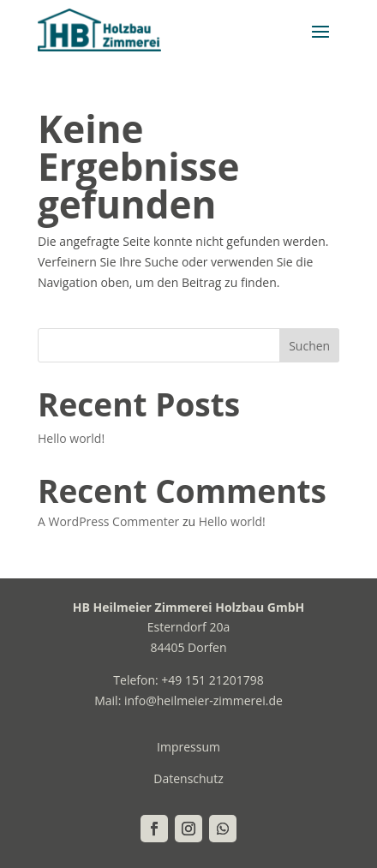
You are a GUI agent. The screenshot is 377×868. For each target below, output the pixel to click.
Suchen (309, 346)
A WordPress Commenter (108, 521)
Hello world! (71, 438)
